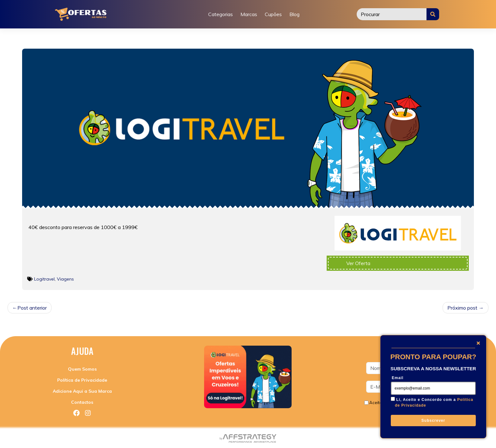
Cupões (273, 14)
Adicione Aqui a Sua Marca (82, 391)
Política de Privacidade (82, 380)
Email (398, 378)
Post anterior (32, 308)
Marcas (249, 14)
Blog (294, 14)
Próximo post (462, 308)
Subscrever (433, 421)
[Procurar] (392, 14)
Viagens (65, 279)
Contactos (82, 402)
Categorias (221, 14)
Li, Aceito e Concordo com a (434, 403)
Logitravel (44, 279)
